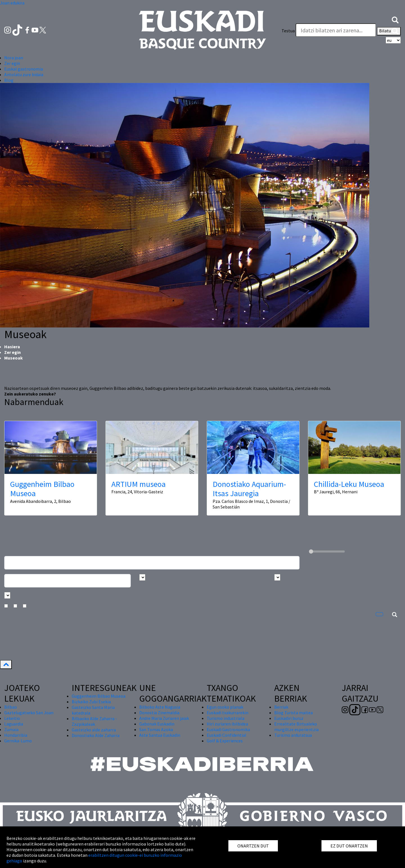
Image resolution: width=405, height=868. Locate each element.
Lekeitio (12, 718)
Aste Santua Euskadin (160, 735)
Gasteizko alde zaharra (94, 730)
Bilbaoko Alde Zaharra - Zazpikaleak (94, 721)
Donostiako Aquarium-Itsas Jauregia (249, 489)
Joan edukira (12, 3)
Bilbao (11, 707)
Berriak (281, 707)
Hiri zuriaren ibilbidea (227, 724)
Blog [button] (9, 80)
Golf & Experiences (225, 741)
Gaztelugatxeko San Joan (29, 713)
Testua (288, 31)
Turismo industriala (226, 718)
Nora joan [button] (14, 58)
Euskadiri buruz (289, 718)
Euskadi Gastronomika (228, 729)
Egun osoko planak (225, 707)
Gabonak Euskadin (157, 724)
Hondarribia (16, 735)
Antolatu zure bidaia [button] (24, 74)
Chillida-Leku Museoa (349, 484)
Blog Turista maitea (293, 713)
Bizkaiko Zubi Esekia (91, 702)
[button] (395, 19)
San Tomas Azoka (156, 729)
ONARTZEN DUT (253, 846)
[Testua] (336, 30)
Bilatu (389, 31)
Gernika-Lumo (18, 741)
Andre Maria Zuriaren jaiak (164, 718)
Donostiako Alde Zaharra (96, 735)
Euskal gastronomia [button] (24, 69)
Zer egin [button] (12, 63)
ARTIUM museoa (139, 484)
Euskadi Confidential (227, 735)
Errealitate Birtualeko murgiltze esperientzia (296, 727)
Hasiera (12, 347)
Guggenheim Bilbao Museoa (42, 489)
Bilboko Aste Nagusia (160, 707)
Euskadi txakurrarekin (228, 713)
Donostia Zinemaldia (159, 713)
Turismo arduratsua (293, 735)
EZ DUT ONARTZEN (349, 846)
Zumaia (11, 729)
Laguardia (14, 724)
